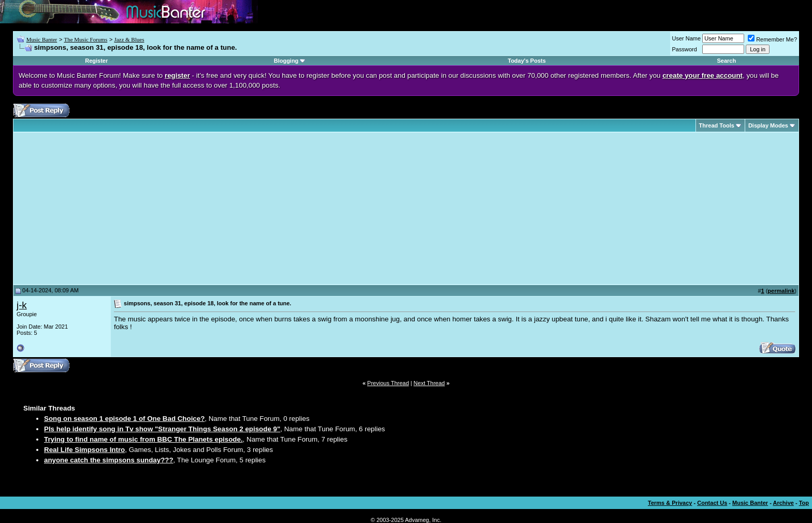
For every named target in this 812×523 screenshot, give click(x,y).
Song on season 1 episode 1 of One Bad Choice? (124, 419)
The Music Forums (85, 39)
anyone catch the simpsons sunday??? (109, 460)
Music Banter (42, 39)
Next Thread (429, 383)
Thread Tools (717, 125)
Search (726, 61)
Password (685, 49)
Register (96, 61)
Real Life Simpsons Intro (84, 450)
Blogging (286, 61)
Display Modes (768, 125)
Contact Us (712, 503)
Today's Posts (527, 61)
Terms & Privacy (670, 503)
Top (804, 503)
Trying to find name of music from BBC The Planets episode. (143, 439)
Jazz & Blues (129, 39)
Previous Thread (388, 383)
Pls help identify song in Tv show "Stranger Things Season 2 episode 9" (162, 429)
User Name (687, 38)
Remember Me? (772, 39)
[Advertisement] (104, 208)
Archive (784, 503)
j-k (22, 305)
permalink (781, 291)
